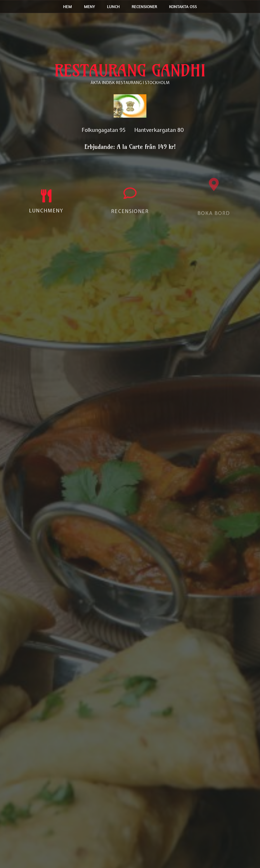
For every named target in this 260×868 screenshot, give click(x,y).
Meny (89, 6)
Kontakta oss (183, 6)
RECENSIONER (130, 215)
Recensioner (144, 6)
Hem (68, 6)
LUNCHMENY (46, 212)
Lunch (113, 6)
